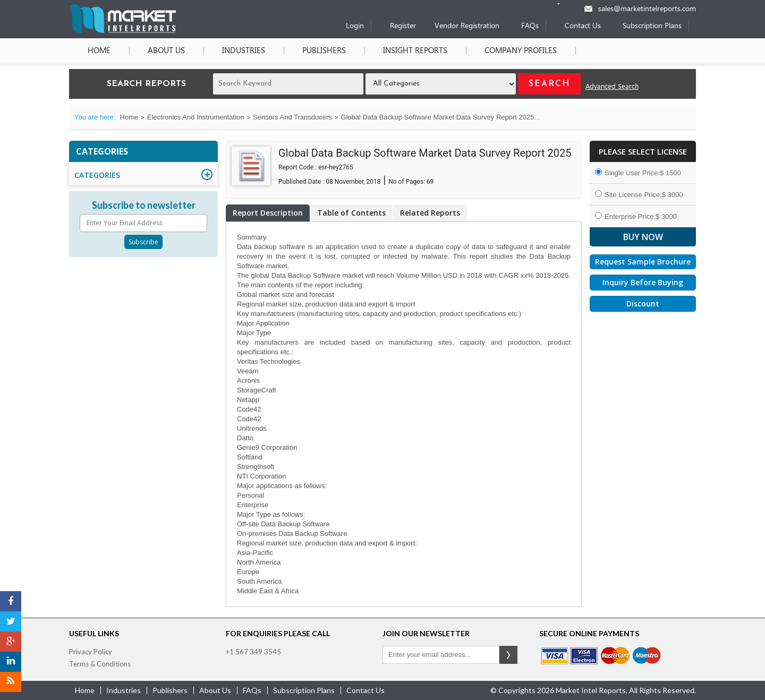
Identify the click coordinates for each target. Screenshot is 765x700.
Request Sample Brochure (643, 262)
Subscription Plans (652, 26)
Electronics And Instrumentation (196, 117)
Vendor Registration (467, 26)
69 (430, 182)
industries (124, 690)
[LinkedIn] (11, 662)
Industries (244, 51)
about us (215, 690)
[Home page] (122, 31)
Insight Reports (415, 51)
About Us (166, 51)
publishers (170, 690)
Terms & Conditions (100, 664)
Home (99, 51)
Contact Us (583, 26)
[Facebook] (11, 601)
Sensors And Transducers (292, 117)
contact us (365, 690)
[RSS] (11, 682)
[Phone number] (566, 4)
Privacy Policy (91, 652)
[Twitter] (11, 621)
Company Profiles (521, 51)
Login (355, 26)
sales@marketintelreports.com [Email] (647, 9)
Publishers (324, 51)
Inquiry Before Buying (643, 282)
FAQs (530, 26)
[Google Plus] (11, 642)
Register (403, 26)
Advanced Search (612, 87)
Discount (643, 304)
